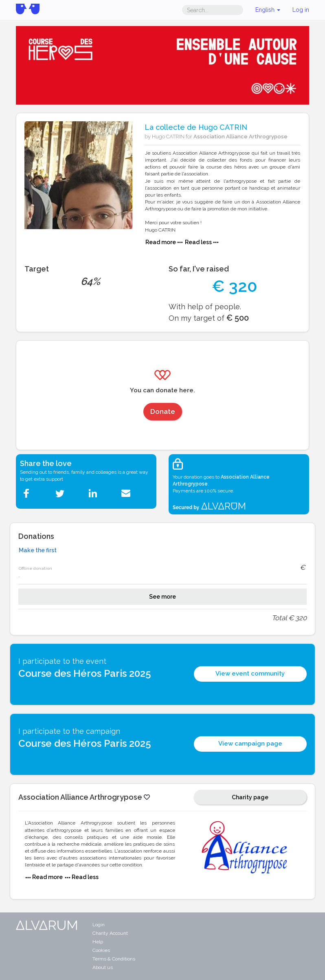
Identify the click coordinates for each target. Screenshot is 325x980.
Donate (163, 411)
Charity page (250, 797)
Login (99, 925)
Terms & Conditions (114, 959)
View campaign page (250, 744)
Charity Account (110, 933)
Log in (301, 10)
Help (98, 942)
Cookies (101, 950)
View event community (250, 674)
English (268, 10)
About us (103, 967)
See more (162, 597)
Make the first (38, 550)
